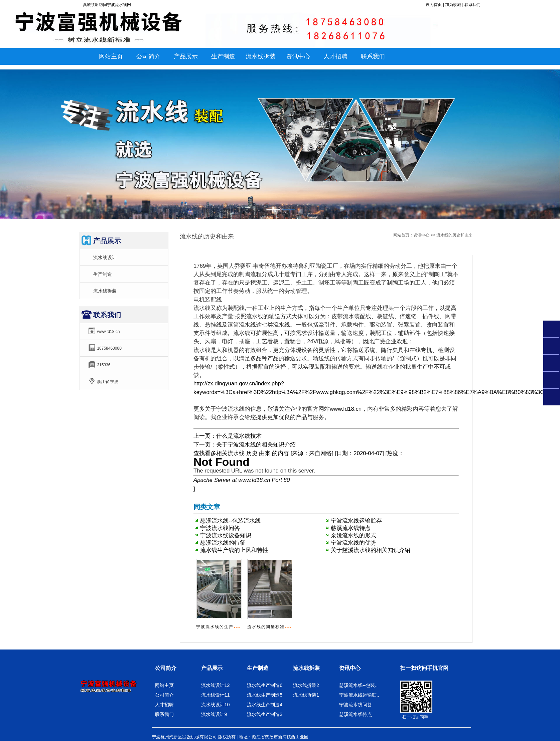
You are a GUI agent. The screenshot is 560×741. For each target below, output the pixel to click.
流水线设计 (105, 257)
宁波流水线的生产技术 (220, 627)
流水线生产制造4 (265, 705)
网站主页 (111, 56)
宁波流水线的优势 (354, 543)
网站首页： (403, 235)
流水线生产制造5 (265, 695)
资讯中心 (421, 235)
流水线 (236, 453)
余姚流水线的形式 (354, 535)
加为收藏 (453, 5)
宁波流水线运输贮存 (356, 521)
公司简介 (166, 668)
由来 (265, 453)
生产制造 (103, 274)
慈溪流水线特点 (351, 528)
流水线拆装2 (306, 685)
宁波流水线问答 (220, 528)
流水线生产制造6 (265, 685)
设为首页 (434, 5)
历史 (252, 453)
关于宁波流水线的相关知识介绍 (256, 445)
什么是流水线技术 (239, 436)
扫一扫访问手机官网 (424, 668)
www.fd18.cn (346, 409)
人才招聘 (164, 705)
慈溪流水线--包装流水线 (230, 521)
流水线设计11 (216, 695)
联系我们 (472, 5)
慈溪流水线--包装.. (359, 685)
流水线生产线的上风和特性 (234, 550)
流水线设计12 (216, 685)
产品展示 (212, 668)
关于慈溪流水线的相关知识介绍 (371, 550)
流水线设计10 (216, 705)
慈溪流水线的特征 (223, 543)
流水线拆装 (105, 291)
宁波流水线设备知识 (226, 535)
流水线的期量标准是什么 (273, 627)
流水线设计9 (214, 714)
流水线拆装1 (306, 695)
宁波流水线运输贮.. (359, 695)
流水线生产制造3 (265, 714)
